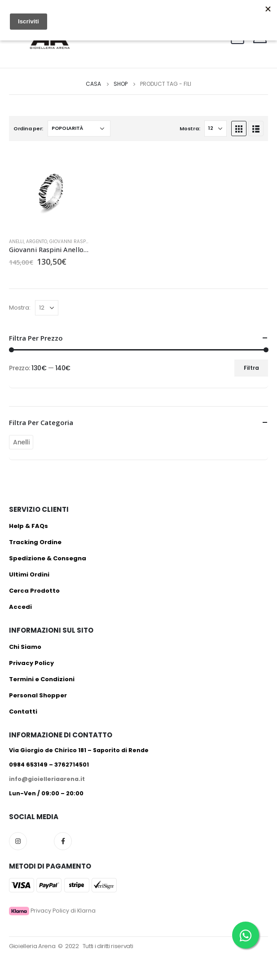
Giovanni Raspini (71, 242)
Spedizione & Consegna (48, 558)
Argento (37, 242)
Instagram (18, 841)
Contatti (23, 712)
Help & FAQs (29, 526)
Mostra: (190, 129)
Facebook (63, 841)
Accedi (20, 607)
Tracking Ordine (35, 542)
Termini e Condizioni (42, 679)
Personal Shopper (38, 695)
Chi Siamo (25, 647)
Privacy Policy (31, 663)
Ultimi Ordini (29, 574)
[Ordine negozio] (79, 129)
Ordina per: (28, 129)
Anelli (16, 242)
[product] (49, 190)
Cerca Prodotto (34, 591)
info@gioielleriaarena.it (47, 779)
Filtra (251, 368)
